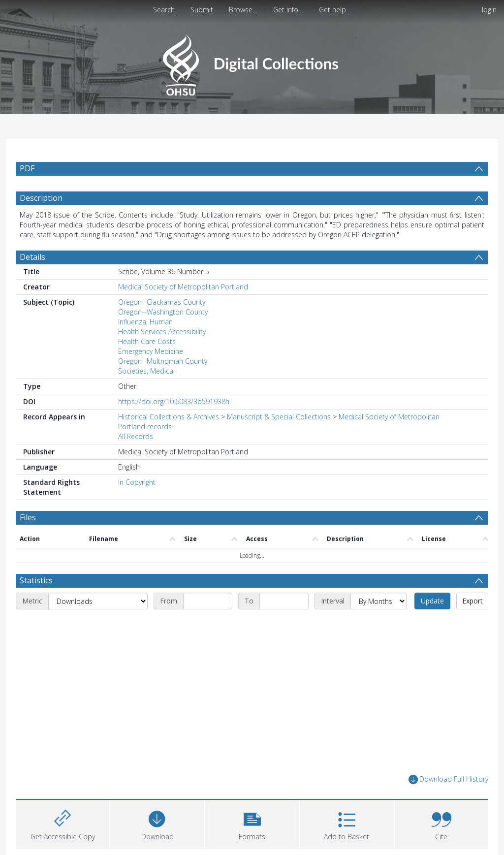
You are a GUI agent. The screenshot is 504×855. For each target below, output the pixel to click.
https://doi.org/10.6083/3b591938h (174, 401)
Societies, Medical (146, 371)
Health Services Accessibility (162, 332)
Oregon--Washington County (163, 312)
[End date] (284, 601)
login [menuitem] (489, 10)
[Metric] (98, 601)
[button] (252, 823)
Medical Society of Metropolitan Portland (183, 287)
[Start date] (208, 601)
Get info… (288, 10)
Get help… (335, 10)
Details (32, 257)
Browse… (243, 10)
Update (432, 601)
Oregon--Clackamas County (162, 302)
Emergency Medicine (151, 351)
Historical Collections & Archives (169, 417)
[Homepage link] (252, 62)
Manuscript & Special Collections (279, 417)
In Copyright (137, 482)
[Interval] (378, 601)
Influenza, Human (145, 322)
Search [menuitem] (164, 10)
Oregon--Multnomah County (163, 361)
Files (28, 517)
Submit (202, 10)
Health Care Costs (147, 341)
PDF (27, 168)
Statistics (36, 580)
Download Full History (448, 779)
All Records (136, 436)
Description (41, 198)
